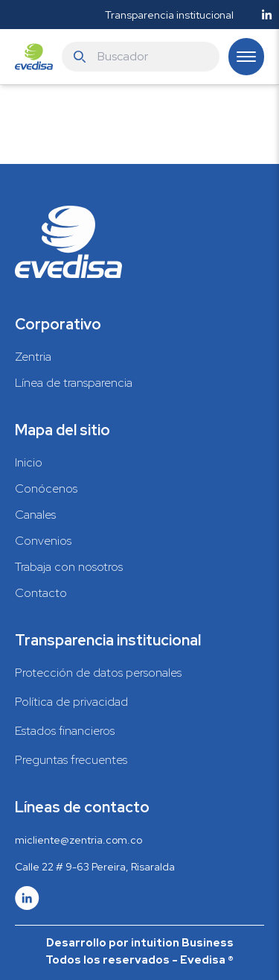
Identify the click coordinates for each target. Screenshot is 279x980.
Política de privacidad (71, 702)
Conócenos (46, 489)
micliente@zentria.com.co (78, 840)
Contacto (41, 593)
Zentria (33, 357)
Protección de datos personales (98, 673)
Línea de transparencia (74, 383)
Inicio (29, 462)
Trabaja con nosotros (69, 567)
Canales (35, 515)
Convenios (43, 541)
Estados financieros (65, 731)
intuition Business (182, 943)
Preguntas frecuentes (71, 760)
